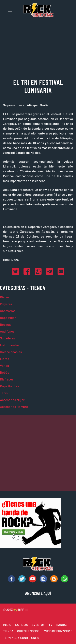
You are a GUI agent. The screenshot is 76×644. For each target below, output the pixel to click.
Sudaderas (8, 338)
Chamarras (8, 311)
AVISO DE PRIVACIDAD (58, 631)
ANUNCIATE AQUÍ (38, 593)
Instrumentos (10, 345)
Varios (4, 365)
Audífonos (7, 331)
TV (50, 625)
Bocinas (6, 324)
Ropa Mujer (8, 318)
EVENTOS (38, 625)
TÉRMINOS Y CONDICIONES (21, 638)
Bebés (5, 372)
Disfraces (7, 379)
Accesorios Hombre (14, 407)
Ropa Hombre (10, 386)
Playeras (6, 304)
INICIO (7, 625)
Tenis (4, 393)
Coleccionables (11, 352)
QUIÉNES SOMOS (28, 631)
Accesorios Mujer (12, 400)
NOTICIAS (21, 625)
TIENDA (8, 631)
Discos (5, 297)
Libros (5, 359)
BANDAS (62, 625)
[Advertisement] (38, 453)
